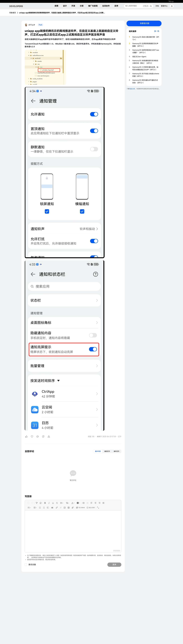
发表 (114, 565)
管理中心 (164, 6)
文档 (157, 6)
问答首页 (13, 13)
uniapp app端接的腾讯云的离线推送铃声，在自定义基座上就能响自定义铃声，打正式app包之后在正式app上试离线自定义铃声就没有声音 (62, 13)
